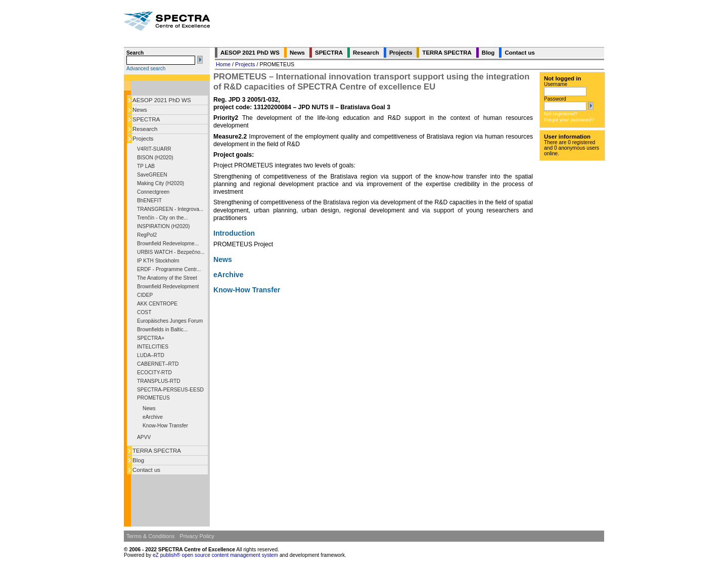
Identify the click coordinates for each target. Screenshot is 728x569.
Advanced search (146, 69)
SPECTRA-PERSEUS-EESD (170, 390)
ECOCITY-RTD (154, 373)
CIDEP (145, 295)
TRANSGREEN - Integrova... (170, 209)
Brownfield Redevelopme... (168, 244)
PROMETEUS (153, 398)
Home (223, 64)
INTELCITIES (153, 347)
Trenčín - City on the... (163, 218)
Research (145, 129)
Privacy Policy (197, 536)
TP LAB (146, 166)
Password (555, 99)
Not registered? (561, 114)
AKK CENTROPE (157, 304)
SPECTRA (146, 119)
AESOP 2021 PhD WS (162, 100)
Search (135, 53)
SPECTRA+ (151, 338)
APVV (144, 437)
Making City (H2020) (161, 183)
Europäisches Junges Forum (170, 321)
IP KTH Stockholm (158, 261)
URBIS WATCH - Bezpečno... (171, 252)
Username (556, 84)
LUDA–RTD (151, 355)
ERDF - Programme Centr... (169, 269)
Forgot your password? (569, 120)
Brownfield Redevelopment (168, 287)
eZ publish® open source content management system (216, 555)
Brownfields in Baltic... (162, 330)
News (140, 110)
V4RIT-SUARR (154, 149)
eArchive (153, 417)
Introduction (234, 233)
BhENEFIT (149, 201)
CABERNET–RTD (158, 364)
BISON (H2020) (155, 158)
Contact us (146, 470)
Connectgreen (153, 192)
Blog (138, 460)
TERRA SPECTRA (157, 451)
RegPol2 (147, 235)
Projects (143, 139)
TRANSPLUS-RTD (159, 381)
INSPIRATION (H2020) (163, 226)
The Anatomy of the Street (167, 278)
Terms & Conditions (150, 536)
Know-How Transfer (165, 426)
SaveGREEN (152, 175)
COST (144, 312)
